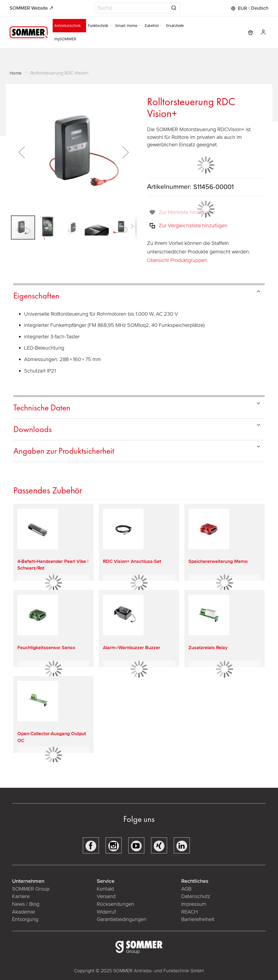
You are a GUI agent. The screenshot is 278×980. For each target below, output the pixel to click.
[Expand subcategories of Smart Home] (139, 26)
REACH (190, 912)
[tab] (139, 295)
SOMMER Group (31, 889)
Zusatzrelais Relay (208, 648)
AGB (186, 889)
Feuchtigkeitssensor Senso (46, 648)
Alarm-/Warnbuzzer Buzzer (132, 648)
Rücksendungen (115, 904)
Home (16, 73)
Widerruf (106, 912)
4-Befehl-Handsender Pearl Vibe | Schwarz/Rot (53, 565)
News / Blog (26, 904)
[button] (249, 8)
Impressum (194, 904)
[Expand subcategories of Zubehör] (161, 26)
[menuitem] (69, 26)
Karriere (21, 896)
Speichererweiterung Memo (218, 561)
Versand (106, 896)
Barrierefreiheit (198, 919)
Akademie (24, 912)
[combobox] (138, 8)
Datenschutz (196, 896)
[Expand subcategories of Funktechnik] (110, 26)
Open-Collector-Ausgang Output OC (52, 737)
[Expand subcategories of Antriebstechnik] (83, 26)
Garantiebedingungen (122, 919)
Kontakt (105, 889)
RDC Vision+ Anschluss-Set (132, 561)
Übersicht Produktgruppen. (178, 260)
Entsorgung (25, 919)
